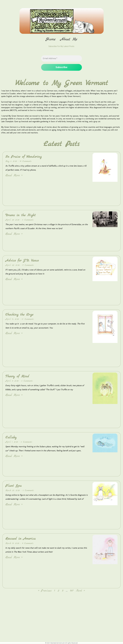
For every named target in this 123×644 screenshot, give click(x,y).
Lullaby (11, 438)
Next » (80, 591)
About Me (69, 39)
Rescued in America (20, 539)
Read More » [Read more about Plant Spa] (14, 505)
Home (51, 39)
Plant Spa (13, 486)
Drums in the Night (20, 215)
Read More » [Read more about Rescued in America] (14, 558)
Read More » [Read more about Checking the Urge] (14, 334)
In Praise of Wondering (23, 157)
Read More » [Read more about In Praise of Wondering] (14, 176)
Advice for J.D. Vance (22, 261)
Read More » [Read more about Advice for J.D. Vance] (14, 279)
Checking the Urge (19, 315)
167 (72, 591)
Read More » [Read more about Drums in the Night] (14, 234)
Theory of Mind (17, 377)
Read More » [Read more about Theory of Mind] (14, 395)
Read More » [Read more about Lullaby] (14, 456)
